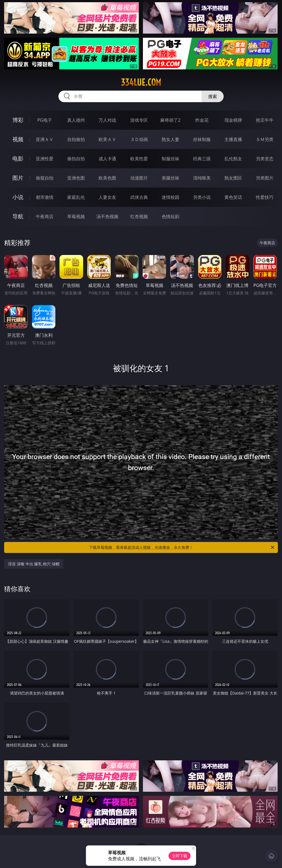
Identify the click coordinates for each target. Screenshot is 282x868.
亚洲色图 (76, 178)
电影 (18, 158)
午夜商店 (45, 216)
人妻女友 (107, 197)
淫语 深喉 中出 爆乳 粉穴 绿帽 (34, 564)
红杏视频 (139, 216)
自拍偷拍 (76, 139)
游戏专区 (139, 120)
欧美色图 (107, 178)
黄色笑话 (233, 197)
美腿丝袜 (170, 178)
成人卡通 (107, 159)
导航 (18, 216)
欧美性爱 (139, 159)
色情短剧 (170, 216)
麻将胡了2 (170, 120)
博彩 (18, 120)
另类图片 (265, 178)
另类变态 (265, 159)
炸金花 (202, 120)
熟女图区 (233, 178)
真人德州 (76, 120)
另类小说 (202, 197)
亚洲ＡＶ (45, 139)
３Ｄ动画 (139, 139)
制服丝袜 (170, 159)
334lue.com (141, 82)
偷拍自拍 (76, 159)
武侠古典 (139, 197)
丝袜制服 (202, 139)
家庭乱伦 (76, 197)
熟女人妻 (170, 139)
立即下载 (180, 856)
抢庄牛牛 (265, 120)
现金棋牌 (233, 120)
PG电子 (44, 120)
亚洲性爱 (45, 159)
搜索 (213, 96)
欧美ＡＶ (107, 139)
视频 (18, 139)
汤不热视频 (107, 216)
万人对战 (107, 120)
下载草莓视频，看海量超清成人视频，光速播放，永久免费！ (182, 547)
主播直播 (233, 139)
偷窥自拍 (45, 178)
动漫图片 (139, 178)
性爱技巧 (265, 197)
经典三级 (202, 159)
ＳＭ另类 (265, 139)
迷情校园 (170, 197)
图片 (18, 178)
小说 (18, 197)
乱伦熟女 (233, 159)
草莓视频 (76, 216)
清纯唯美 (202, 178)
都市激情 (45, 197)
